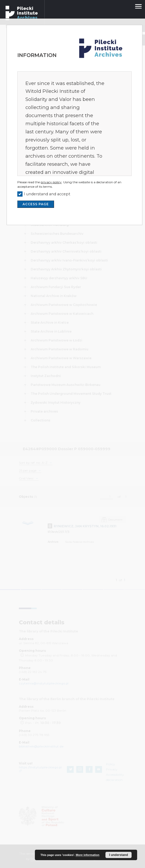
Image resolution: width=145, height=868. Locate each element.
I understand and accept (47, 194)
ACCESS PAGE (36, 204)
